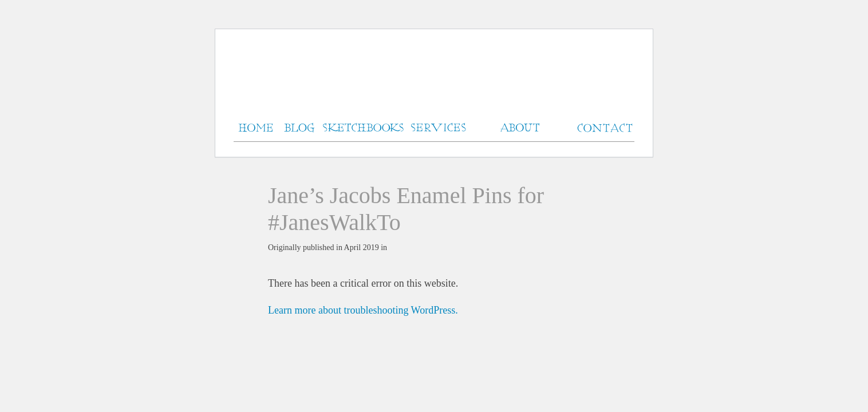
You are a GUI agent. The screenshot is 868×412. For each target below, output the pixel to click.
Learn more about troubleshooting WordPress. (363, 310)
